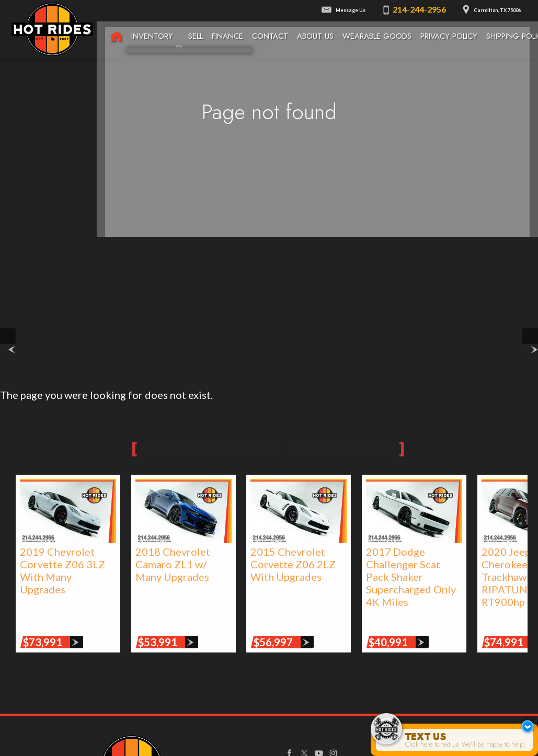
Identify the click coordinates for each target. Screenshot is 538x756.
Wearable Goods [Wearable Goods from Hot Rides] (377, 30)
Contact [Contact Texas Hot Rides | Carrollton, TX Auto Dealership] (270, 30)
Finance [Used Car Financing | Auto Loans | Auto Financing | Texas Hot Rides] (227, 30)
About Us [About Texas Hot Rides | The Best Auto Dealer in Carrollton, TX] (315, 30)
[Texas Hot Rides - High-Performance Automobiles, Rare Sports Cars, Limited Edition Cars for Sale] (116, 31)
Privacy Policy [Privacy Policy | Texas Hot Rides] (449, 30)
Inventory (152, 30)
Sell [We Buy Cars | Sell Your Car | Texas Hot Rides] (195, 30)
